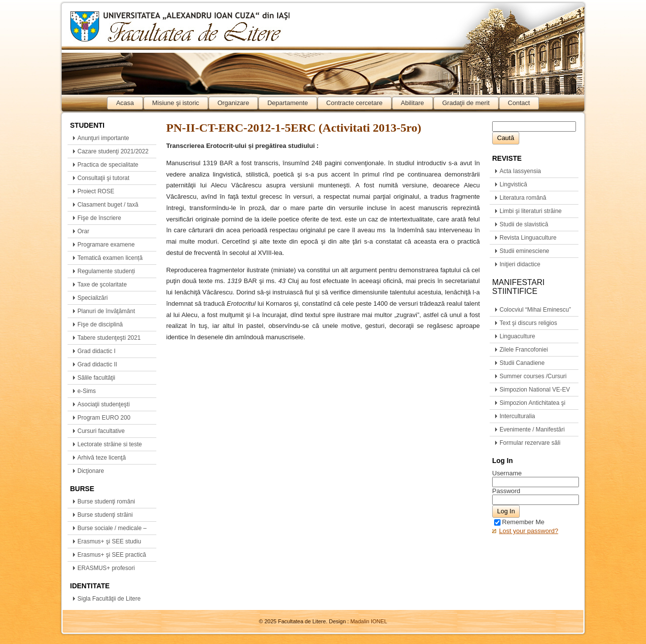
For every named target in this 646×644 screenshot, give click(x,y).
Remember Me (519, 522)
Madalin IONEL (369, 621)
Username (507, 473)
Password (506, 491)
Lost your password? (529, 531)
